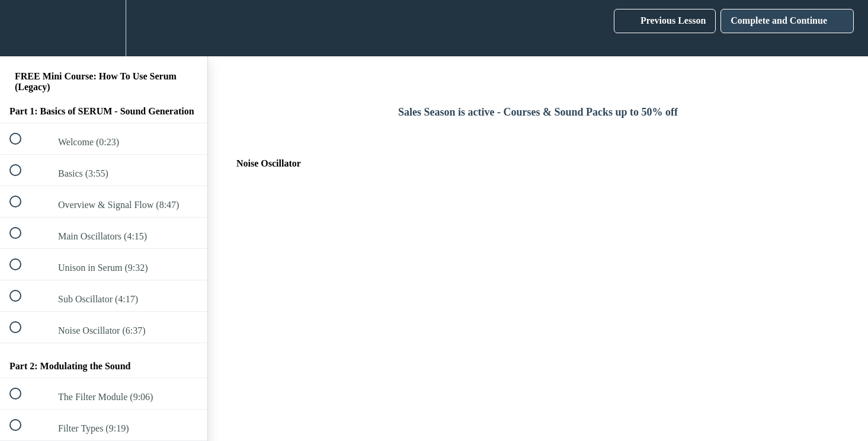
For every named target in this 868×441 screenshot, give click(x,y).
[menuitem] (104, 28)
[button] (22, 28)
